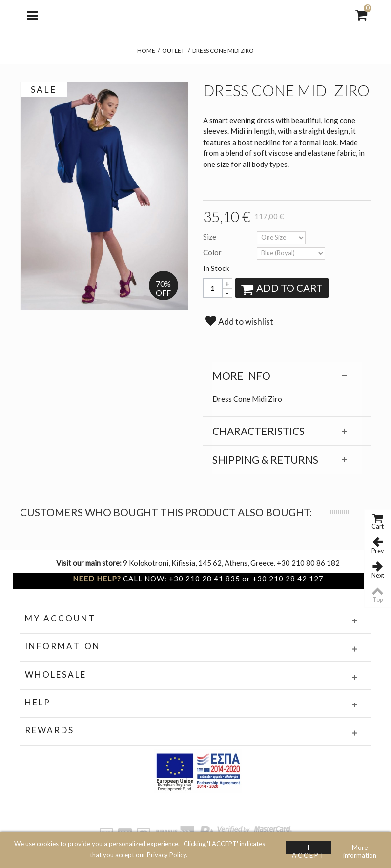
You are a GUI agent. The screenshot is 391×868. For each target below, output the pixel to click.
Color (213, 252)
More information (360, 849)
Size (210, 237)
